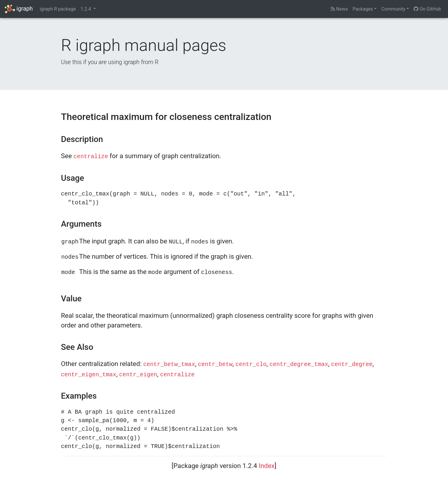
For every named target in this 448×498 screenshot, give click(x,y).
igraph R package (58, 9)
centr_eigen (138, 375)
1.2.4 (86, 9)
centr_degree (352, 365)
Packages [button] (363, 9)
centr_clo (251, 365)
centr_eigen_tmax (89, 375)
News (339, 9)
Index (267, 466)
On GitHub (427, 9)
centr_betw (215, 365)
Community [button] (393, 9)
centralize (91, 157)
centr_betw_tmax (169, 365)
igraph (19, 9)
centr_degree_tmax (299, 365)
